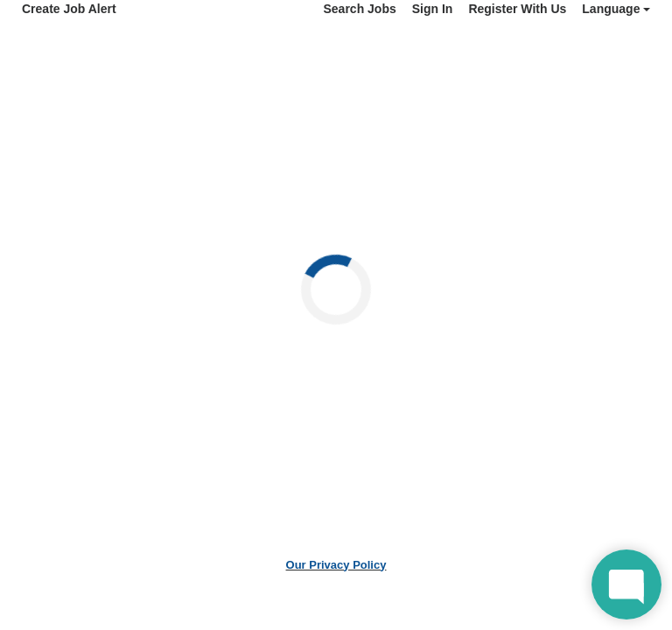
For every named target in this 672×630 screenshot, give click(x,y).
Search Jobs (359, 9)
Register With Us (517, 9)
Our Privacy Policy (336, 565)
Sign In (433, 9)
